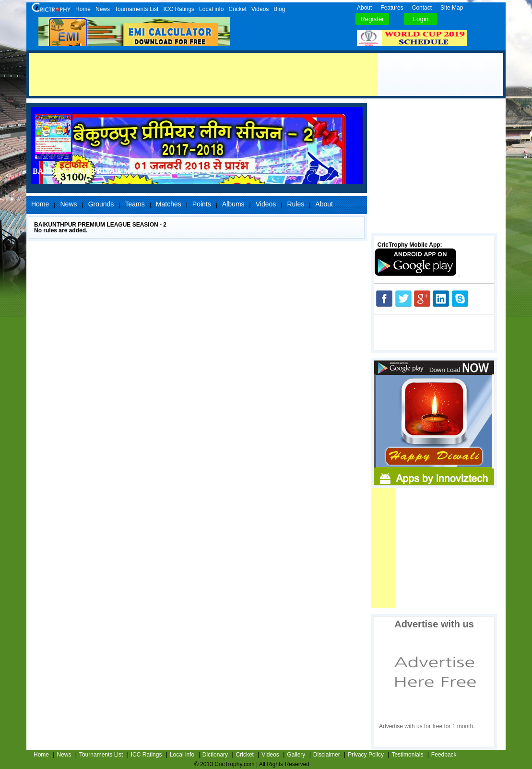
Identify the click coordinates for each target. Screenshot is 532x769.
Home (83, 9)
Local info (211, 9)
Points (202, 204)
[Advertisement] (203, 74)
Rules (296, 204)
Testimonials (407, 755)
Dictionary (215, 755)
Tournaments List (136, 9)
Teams (135, 204)
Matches (169, 204)
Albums (233, 204)
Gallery (296, 755)
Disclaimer (327, 755)
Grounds (101, 204)
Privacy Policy (366, 755)
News (103, 9)
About (364, 8)
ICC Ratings (179, 9)
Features (392, 8)
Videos (260, 9)
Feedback (444, 755)
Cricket (237, 9)
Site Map (452, 8)
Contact (422, 8)
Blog (279, 9)
